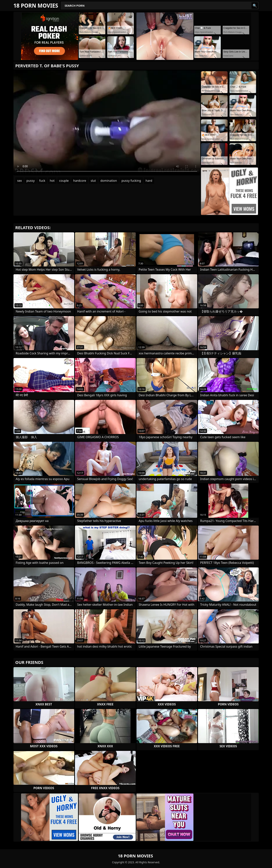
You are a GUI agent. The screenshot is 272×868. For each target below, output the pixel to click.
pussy (30, 181)
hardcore (80, 181)
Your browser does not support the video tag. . (107, 123)
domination (109, 181)
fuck (42, 181)
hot (52, 181)
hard (149, 181)
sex (20, 181)
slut (93, 181)
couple (64, 181)
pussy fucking (131, 181)
